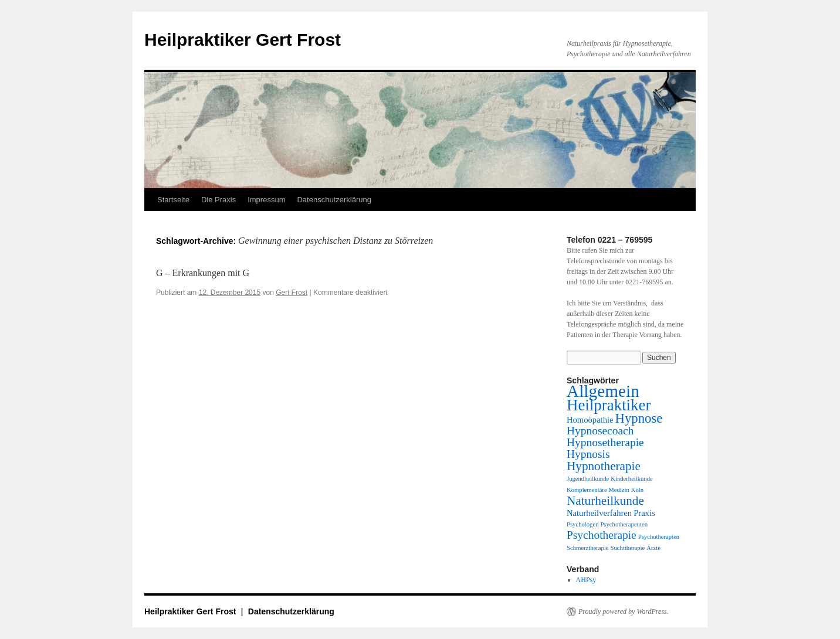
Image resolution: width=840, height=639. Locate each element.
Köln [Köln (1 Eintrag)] (637, 490)
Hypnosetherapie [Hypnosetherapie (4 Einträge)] (605, 442)
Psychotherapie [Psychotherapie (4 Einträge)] (602, 535)
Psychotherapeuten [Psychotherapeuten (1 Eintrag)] (624, 524)
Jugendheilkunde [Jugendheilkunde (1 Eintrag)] (588, 479)
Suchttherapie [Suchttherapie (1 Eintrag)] (628, 548)
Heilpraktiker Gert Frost (243, 40)
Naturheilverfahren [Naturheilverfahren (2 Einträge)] (599, 513)
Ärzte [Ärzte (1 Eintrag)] (653, 548)
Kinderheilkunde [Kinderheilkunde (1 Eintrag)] (632, 479)
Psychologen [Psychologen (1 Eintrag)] (582, 524)
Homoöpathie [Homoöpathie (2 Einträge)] (590, 420)
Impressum (266, 200)
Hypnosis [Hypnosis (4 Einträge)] (588, 454)
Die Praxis (219, 200)
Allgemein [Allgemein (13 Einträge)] (603, 391)
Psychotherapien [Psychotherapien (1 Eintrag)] (659, 537)
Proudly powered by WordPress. (624, 611)
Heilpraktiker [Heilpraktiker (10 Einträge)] (609, 405)
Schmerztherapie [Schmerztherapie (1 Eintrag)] (588, 548)
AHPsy (586, 580)
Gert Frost (292, 293)
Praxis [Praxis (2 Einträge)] (644, 513)
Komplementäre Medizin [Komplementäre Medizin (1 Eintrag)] (598, 490)
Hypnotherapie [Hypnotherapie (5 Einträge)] (604, 466)
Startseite (173, 200)
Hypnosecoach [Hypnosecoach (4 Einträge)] (600, 431)
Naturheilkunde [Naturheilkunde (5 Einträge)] (605, 501)
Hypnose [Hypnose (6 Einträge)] (639, 418)
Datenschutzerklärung (334, 200)
